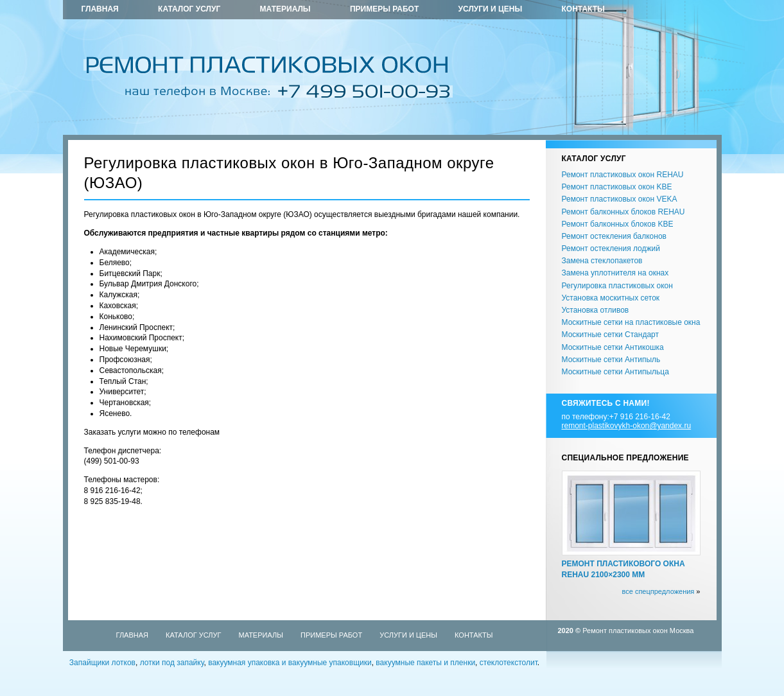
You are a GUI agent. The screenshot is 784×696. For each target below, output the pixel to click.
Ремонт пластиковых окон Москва (638, 631)
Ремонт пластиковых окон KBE (617, 187)
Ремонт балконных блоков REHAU (623, 212)
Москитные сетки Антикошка (613, 347)
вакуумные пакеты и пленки (425, 663)
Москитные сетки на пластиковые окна (631, 322)
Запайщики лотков (102, 663)
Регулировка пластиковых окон (617, 286)
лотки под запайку (172, 663)
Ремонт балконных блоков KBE (618, 224)
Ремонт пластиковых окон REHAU (623, 175)
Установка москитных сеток (611, 298)
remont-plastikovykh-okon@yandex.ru (627, 426)
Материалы (285, 9)
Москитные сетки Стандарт (610, 335)
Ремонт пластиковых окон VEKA (620, 199)
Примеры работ (384, 9)
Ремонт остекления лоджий (611, 248)
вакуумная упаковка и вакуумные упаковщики (290, 663)
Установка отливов (596, 310)
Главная (100, 9)
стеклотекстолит (509, 663)
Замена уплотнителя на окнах (615, 273)
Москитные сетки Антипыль (611, 360)
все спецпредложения (658, 591)
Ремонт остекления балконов (614, 236)
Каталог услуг (189, 9)
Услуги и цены (491, 9)
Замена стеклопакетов (602, 261)
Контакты (583, 9)
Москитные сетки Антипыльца (615, 372)
